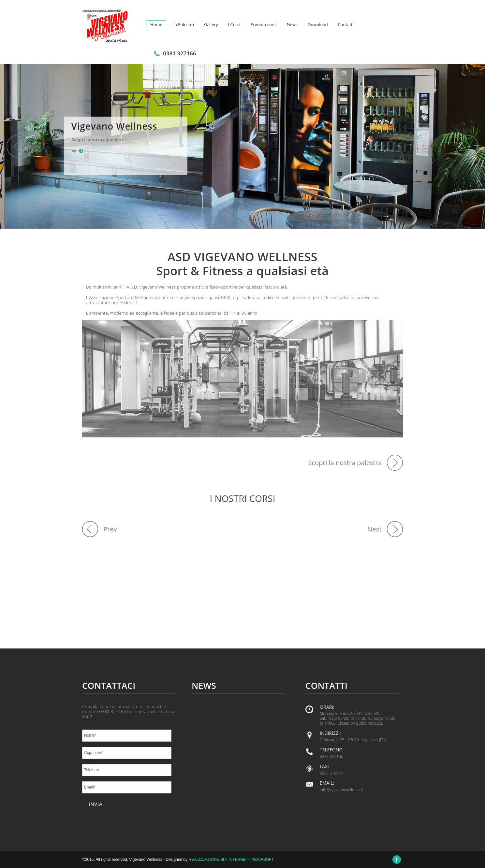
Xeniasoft (263, 860)
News (292, 24)
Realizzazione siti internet (218, 860)
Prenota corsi (263, 24)
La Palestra (183, 24)
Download (318, 24)
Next (375, 529)
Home (156, 24)
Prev (110, 529)
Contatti (346, 24)
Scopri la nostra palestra (345, 463)
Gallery (211, 24)
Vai (74, 151)
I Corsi (234, 24)
